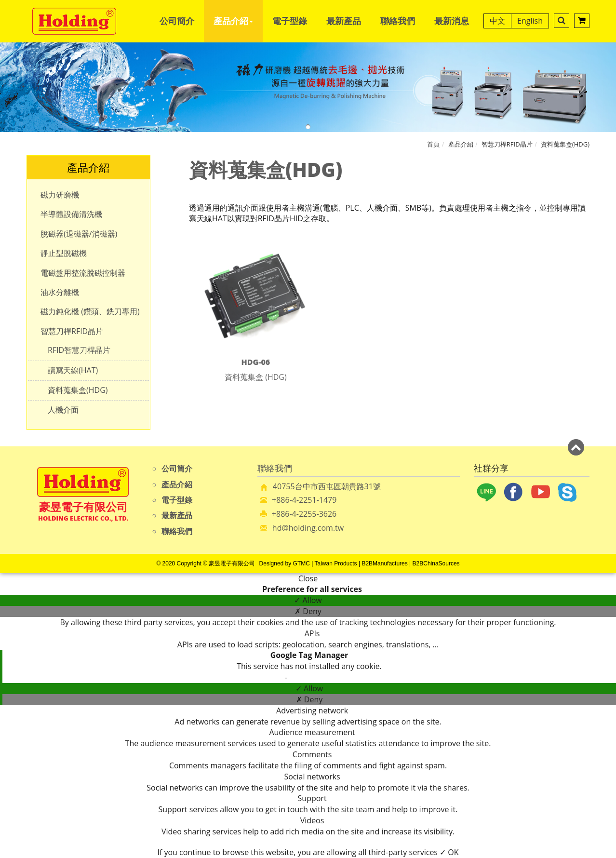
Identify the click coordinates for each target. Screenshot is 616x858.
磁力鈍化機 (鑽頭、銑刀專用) (90, 311)
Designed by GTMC (285, 563)
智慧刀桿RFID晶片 (507, 144)
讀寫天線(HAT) (73, 370)
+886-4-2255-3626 (304, 514)
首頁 (433, 144)
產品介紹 (233, 21)
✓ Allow (308, 600)
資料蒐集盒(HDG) (565, 144)
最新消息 (452, 21)
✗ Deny (308, 611)
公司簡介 (177, 21)
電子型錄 (290, 21)
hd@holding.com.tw (308, 528)
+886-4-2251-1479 (304, 500)
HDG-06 (255, 362)
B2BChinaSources (436, 563)
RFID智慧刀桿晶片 (79, 350)
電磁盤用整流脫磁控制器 (83, 273)
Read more (264, 677)
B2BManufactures (384, 563)
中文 (497, 21)
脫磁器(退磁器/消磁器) (79, 234)
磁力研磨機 (60, 195)
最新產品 (344, 21)
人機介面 (63, 410)
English (530, 21)
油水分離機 (60, 292)
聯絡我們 (398, 21)
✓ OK (449, 852)
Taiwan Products (336, 563)
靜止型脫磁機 (64, 253)
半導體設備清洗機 (71, 214)
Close (308, 578)
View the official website (332, 677)
